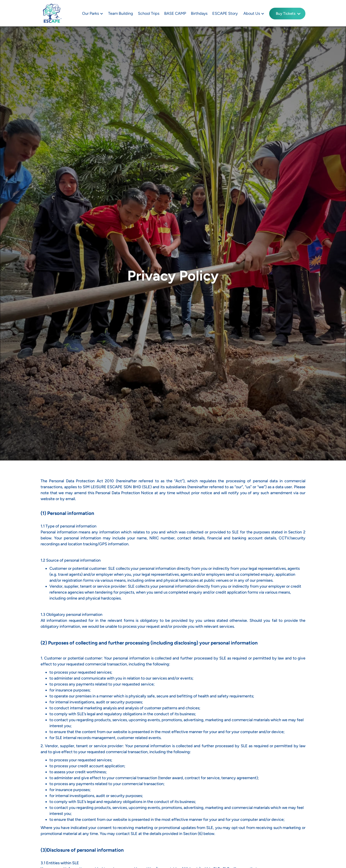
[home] (52, 13)
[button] (92, 14)
